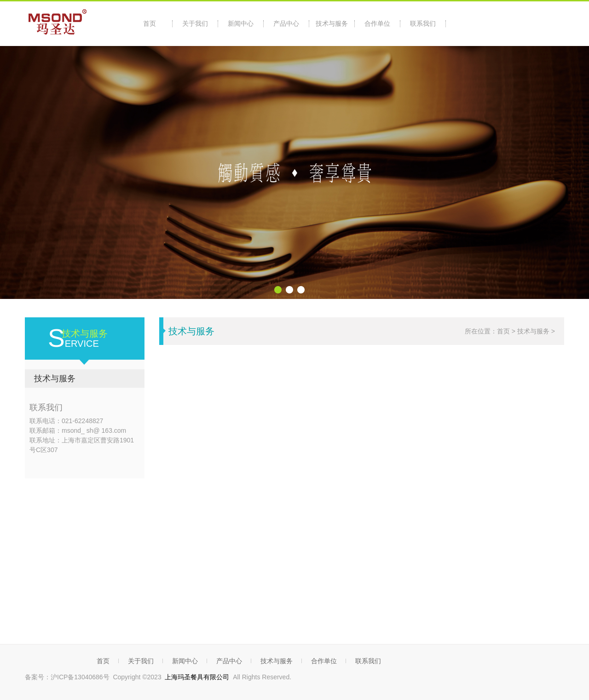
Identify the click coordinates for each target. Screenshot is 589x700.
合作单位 (377, 23)
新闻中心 (241, 23)
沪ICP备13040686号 (80, 677)
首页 (150, 23)
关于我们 (195, 23)
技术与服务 (332, 23)
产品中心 (286, 23)
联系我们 (423, 23)
